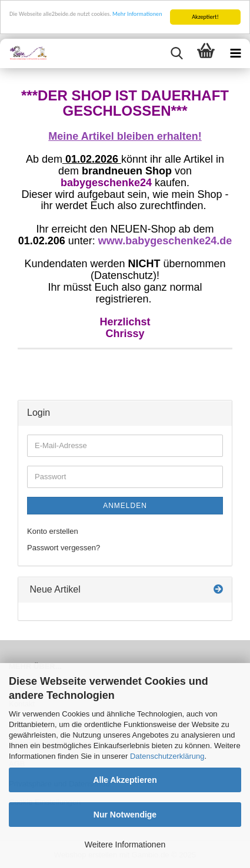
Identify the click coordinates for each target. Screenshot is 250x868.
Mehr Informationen (137, 14)
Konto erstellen (53, 531)
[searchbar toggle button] (176, 53)
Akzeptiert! (205, 17)
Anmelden (125, 506)
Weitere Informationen (125, 845)
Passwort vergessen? (64, 548)
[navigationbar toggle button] (235, 53)
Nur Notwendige (125, 815)
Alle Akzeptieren (125, 780)
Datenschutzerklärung (167, 756)
